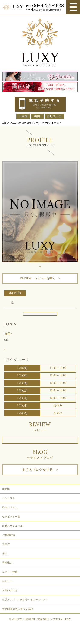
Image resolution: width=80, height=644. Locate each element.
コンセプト (9, 498)
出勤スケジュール (12, 526)
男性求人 (7, 563)
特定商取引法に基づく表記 (17, 609)
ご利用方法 (9, 535)
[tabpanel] (40, 212)
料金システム (10, 507)
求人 (5, 554)
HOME (6, 489)
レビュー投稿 (10, 572)
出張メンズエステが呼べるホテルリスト (25, 600)
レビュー (7, 581)
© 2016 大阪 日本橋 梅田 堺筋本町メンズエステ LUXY (40, 619)
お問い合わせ (10, 590)
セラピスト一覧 (11, 517)
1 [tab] (42, 265)
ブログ (6, 544)
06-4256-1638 (48, 5)
